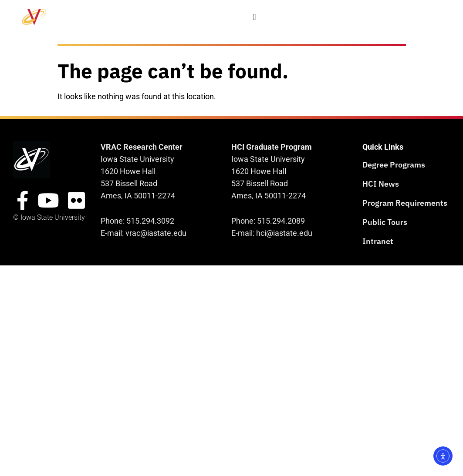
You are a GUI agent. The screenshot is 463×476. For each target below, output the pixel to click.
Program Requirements (405, 203)
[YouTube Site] (48, 201)
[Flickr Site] (76, 201)
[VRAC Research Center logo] (32, 159)
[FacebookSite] (23, 201)
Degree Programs (394, 165)
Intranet (378, 241)
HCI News (381, 184)
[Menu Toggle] (254, 17)
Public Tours (385, 222)
